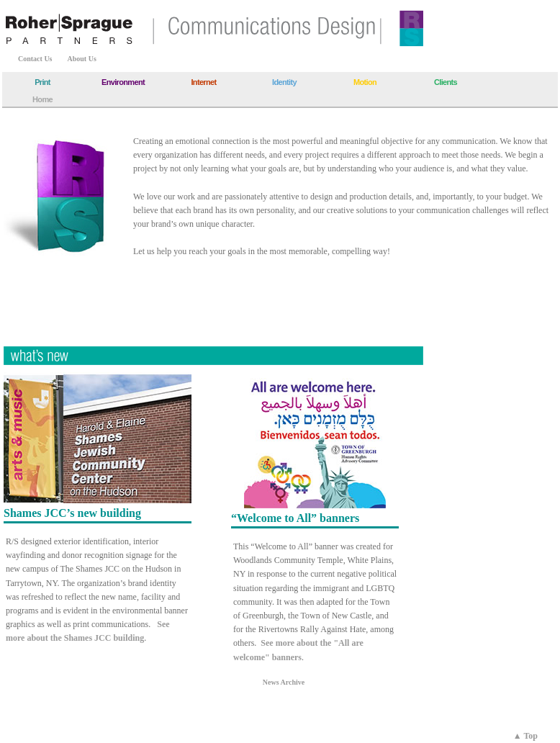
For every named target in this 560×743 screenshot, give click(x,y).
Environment (123, 82)
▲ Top (525, 736)
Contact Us (35, 59)
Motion (365, 82)
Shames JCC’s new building (72, 513)
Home (42, 99)
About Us (82, 59)
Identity (284, 82)
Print (42, 82)
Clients (446, 82)
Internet (203, 82)
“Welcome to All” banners (295, 518)
